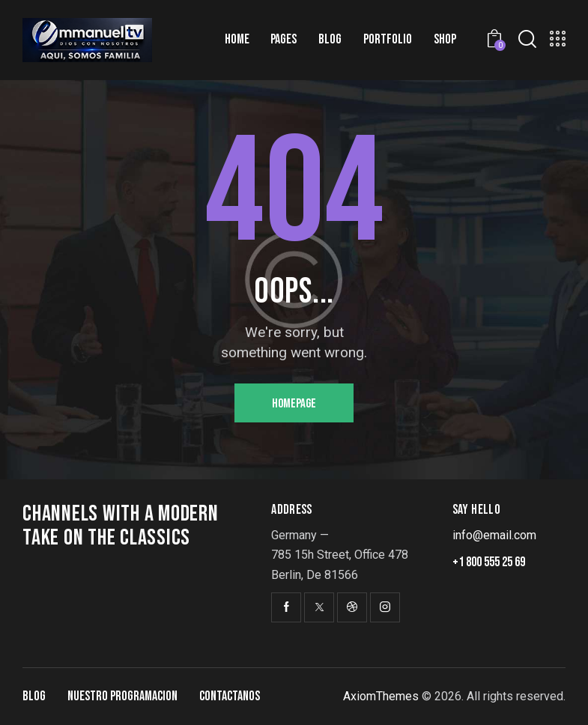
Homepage (294, 404)
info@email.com (494, 535)
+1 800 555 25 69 (489, 562)
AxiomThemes (381, 696)
